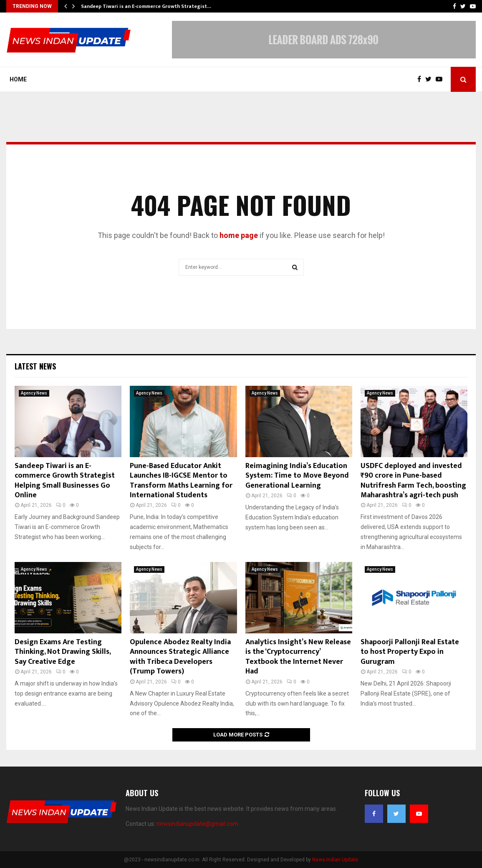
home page (239, 235)
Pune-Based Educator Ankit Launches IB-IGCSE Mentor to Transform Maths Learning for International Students (181, 481)
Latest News (35, 366)
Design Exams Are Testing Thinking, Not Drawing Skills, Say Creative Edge (63, 652)
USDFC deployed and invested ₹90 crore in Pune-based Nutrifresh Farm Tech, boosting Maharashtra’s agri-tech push (413, 481)
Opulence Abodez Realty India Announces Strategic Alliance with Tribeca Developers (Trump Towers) (180, 657)
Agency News (34, 393)
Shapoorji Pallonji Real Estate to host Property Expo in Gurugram (410, 652)
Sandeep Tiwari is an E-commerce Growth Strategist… (146, 6)
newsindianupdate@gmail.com (197, 824)
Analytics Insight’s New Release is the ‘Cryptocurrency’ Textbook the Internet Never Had (298, 657)
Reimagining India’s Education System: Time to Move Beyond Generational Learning (297, 476)
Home (18, 79)
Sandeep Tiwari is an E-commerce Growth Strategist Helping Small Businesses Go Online (65, 481)
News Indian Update (335, 860)
